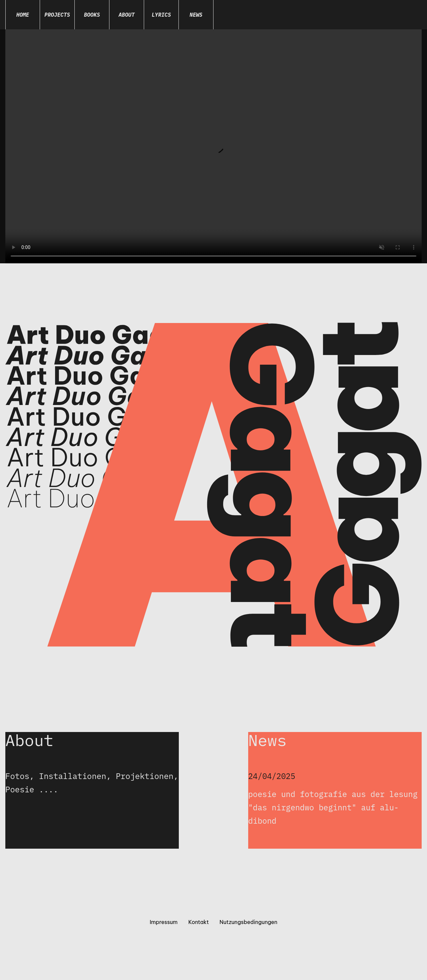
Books (92, 15)
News (196, 15)
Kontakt (198, 923)
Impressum (164, 923)
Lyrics (161, 15)
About (126, 15)
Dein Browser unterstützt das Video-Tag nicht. (213, 146)
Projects (57, 15)
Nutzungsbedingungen (248, 923)
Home (23, 15)
